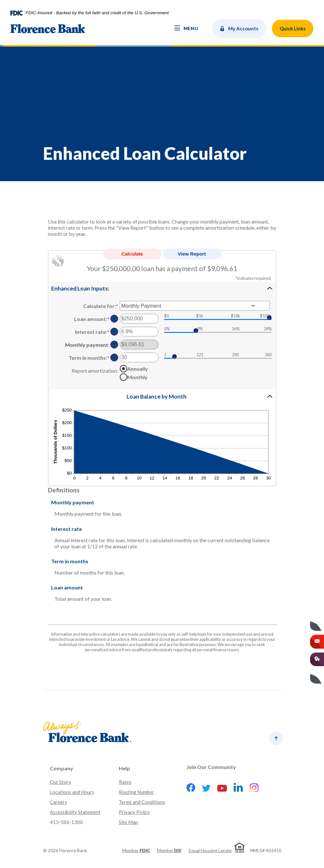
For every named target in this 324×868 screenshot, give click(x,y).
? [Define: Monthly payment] (114, 345)
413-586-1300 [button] (66, 822)
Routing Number (136, 792)
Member (136, 850)
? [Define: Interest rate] (114, 332)
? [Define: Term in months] (114, 358)
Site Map (128, 822)
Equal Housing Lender (210, 850)
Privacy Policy (134, 812)
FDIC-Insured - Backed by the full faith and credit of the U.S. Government (97, 13)
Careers (58, 802)
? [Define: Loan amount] (114, 319)
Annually (138, 368)
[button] (162, 288)
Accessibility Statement (75, 812)
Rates (125, 782)
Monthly (137, 377)
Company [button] (61, 768)
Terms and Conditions (142, 802)
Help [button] (124, 768)
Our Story (61, 782)
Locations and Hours (72, 792)
